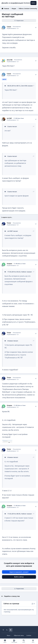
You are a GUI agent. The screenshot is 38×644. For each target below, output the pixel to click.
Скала (9, 27)
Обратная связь (19, 635)
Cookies (29, 635)
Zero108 (10, 60)
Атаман (9, 264)
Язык (9, 635)
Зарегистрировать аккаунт (19, 572)
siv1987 (9, 118)
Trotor (9, 223)
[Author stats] (36, 28)
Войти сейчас (19, 577)
